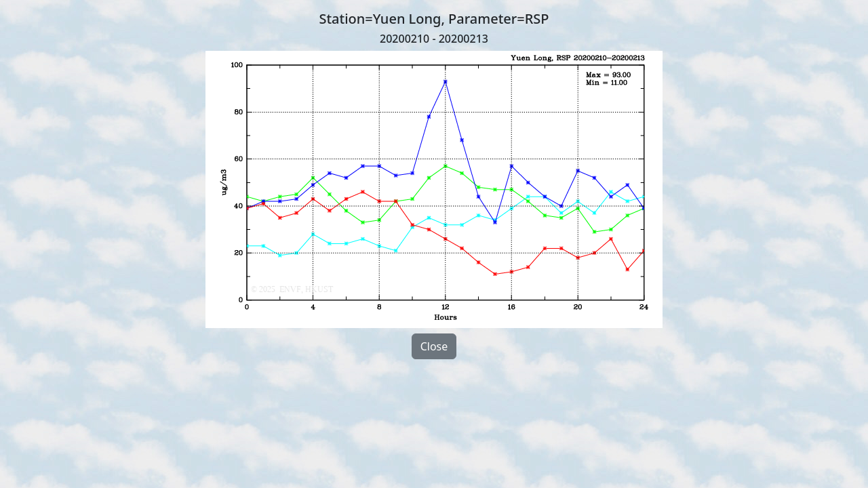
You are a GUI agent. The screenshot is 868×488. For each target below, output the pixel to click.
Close (434, 346)
